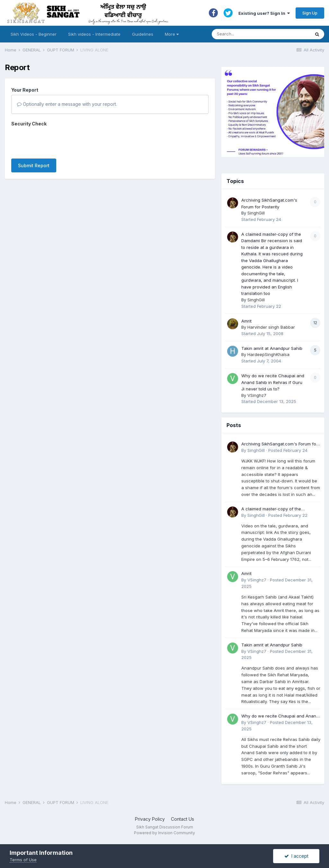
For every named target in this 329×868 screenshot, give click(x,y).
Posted (288, 450)
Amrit (246, 321)
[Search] (255, 34)
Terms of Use (23, 860)
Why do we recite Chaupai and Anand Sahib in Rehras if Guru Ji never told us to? (273, 382)
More (172, 34)
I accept (296, 856)
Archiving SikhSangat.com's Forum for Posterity (280, 444)
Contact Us (182, 819)
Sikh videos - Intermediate (94, 34)
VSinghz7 (257, 395)
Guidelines (143, 34)
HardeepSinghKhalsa (268, 354)
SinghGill (256, 213)
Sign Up (310, 13)
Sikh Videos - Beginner (34, 34)
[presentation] (60, 141)
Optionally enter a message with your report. (67, 104)
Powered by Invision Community (164, 833)
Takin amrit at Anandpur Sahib (272, 348)
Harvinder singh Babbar (271, 327)
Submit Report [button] (34, 165)
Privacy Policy (150, 819)
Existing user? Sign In (264, 13)
